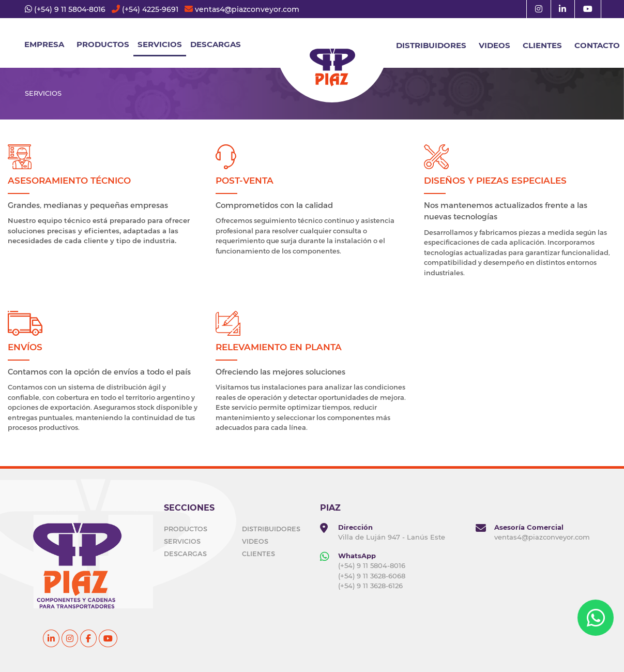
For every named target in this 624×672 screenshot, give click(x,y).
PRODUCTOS (186, 529)
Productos (103, 44)
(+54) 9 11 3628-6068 (372, 576)
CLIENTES (542, 45)
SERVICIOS (160, 44)
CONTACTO (597, 45)
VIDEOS (494, 45)
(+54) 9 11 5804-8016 (70, 9)
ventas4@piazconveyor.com (247, 9)
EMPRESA (44, 44)
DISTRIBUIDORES (431, 45)
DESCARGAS (216, 44)
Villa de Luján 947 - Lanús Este (392, 537)
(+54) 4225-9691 (150, 9)
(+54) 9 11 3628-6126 (370, 586)
